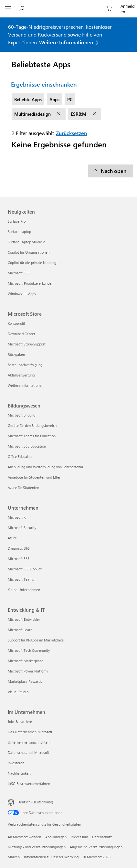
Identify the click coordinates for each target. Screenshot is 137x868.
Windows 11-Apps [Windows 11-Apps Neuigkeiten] (22, 294)
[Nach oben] (111, 171)
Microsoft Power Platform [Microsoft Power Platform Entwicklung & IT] (28, 671)
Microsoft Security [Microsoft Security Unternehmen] (22, 528)
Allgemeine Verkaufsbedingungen (96, 847)
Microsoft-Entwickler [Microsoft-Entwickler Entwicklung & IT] (24, 619)
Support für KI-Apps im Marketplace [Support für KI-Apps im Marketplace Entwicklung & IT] (36, 640)
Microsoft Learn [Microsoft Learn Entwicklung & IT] (20, 630)
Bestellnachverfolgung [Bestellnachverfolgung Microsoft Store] (25, 365)
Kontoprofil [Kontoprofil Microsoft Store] (16, 323)
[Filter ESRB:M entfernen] (95, 114)
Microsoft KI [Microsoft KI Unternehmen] (17, 517)
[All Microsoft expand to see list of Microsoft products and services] (8, 9)
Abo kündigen (56, 837)
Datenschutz (102, 837)
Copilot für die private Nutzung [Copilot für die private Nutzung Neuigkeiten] (32, 263)
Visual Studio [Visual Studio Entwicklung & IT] (18, 692)
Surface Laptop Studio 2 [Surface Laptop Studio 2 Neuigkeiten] (26, 242)
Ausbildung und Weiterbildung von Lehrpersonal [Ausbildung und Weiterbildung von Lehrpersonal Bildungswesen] (45, 467)
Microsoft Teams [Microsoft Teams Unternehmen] (21, 579)
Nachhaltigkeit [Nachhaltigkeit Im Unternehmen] (19, 773)
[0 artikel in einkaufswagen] (111, 9)
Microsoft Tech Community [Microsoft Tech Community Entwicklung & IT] (29, 650)
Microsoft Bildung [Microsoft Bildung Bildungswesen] (21, 415)
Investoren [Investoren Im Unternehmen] (16, 763)
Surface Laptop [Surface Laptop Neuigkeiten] (19, 232)
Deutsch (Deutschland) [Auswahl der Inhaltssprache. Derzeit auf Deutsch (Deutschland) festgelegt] (35, 802)
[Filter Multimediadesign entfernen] (59, 114)
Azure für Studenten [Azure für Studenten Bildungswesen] (23, 487)
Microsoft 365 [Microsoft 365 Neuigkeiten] (19, 273)
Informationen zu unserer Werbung (51, 857)
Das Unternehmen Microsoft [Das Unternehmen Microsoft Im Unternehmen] (30, 732)
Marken (14, 857)
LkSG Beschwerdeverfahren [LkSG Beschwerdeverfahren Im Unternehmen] (29, 783)
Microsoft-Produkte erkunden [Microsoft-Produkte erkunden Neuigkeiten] (31, 283)
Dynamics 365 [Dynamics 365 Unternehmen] (19, 548)
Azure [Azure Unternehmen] (12, 538)
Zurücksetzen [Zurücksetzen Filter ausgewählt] (71, 133)
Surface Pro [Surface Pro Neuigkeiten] (17, 221)
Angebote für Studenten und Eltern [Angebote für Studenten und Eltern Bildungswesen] (35, 477)
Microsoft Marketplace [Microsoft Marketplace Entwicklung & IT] (26, 661)
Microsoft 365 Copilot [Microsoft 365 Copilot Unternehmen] (25, 569)
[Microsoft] (68, 5)
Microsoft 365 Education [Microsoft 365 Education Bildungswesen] (27, 446)
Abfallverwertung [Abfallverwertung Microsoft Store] (21, 375)
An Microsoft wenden (24, 837)
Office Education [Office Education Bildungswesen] (21, 456)
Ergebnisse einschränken (44, 84)
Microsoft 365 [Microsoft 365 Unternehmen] (19, 559)
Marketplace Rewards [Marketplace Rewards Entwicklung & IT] (25, 681)
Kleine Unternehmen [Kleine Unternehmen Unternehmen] (24, 590)
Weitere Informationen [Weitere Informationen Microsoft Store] (26, 385)
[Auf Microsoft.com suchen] (23, 8)
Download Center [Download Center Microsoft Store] (21, 334)
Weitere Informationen (66, 42)
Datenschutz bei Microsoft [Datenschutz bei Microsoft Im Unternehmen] (28, 752)
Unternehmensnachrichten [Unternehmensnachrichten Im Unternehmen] (29, 742)
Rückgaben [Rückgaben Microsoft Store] (16, 354)
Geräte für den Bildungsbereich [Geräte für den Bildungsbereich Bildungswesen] (32, 425)
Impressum (79, 837)
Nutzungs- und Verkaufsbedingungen (37, 847)
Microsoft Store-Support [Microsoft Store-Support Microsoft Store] (27, 344)
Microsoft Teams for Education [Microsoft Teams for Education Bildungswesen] (32, 436)
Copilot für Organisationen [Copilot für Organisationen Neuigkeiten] (29, 252)
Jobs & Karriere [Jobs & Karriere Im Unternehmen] (20, 721)
